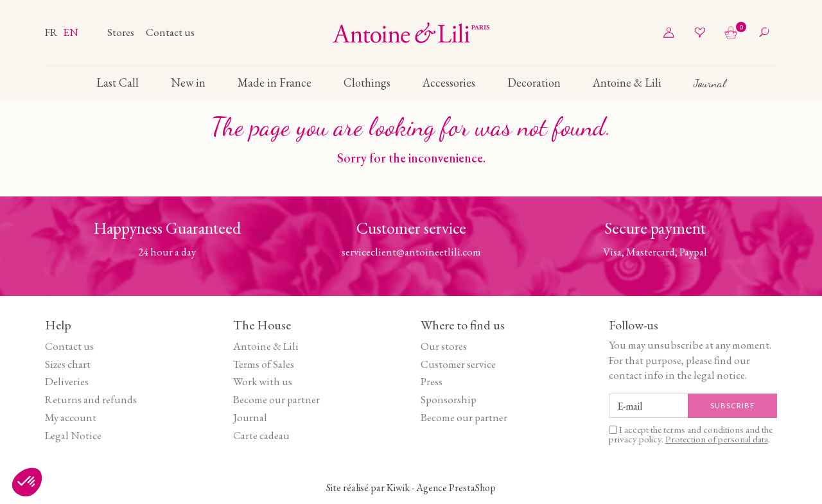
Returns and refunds (91, 399)
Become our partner (276, 399)
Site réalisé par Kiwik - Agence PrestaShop (411, 488)
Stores (122, 32)
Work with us (263, 381)
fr (52, 32)
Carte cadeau (261, 435)
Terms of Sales (264, 364)
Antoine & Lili (266, 346)
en (71, 32)
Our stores (444, 346)
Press (432, 381)
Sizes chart (68, 364)
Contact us (170, 32)
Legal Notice (73, 435)
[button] (27, 482)
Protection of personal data (717, 439)
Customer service (458, 364)
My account (71, 417)
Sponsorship (449, 399)
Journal (250, 417)
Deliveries (67, 381)
